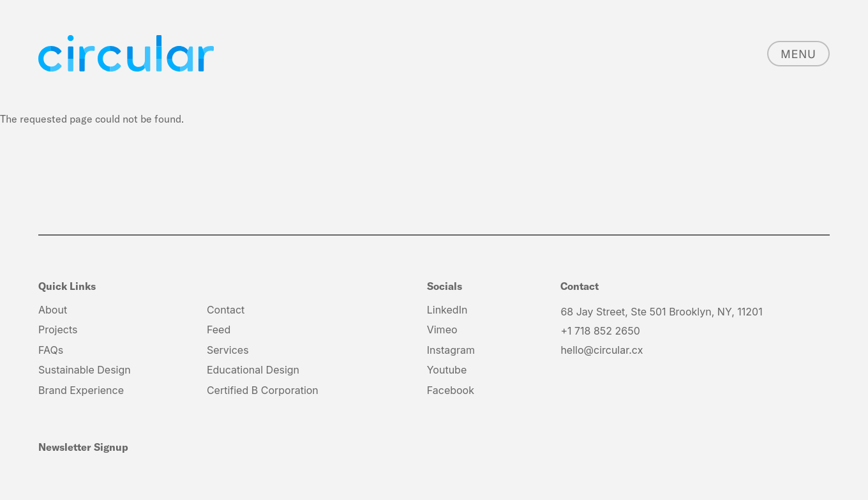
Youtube (447, 370)
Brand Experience (81, 390)
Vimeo (442, 330)
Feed (219, 330)
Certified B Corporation (263, 390)
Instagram (451, 350)
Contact (226, 310)
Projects (58, 330)
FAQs (51, 350)
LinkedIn (447, 310)
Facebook (451, 390)
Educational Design (253, 370)
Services (228, 350)
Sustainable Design (85, 370)
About (53, 310)
